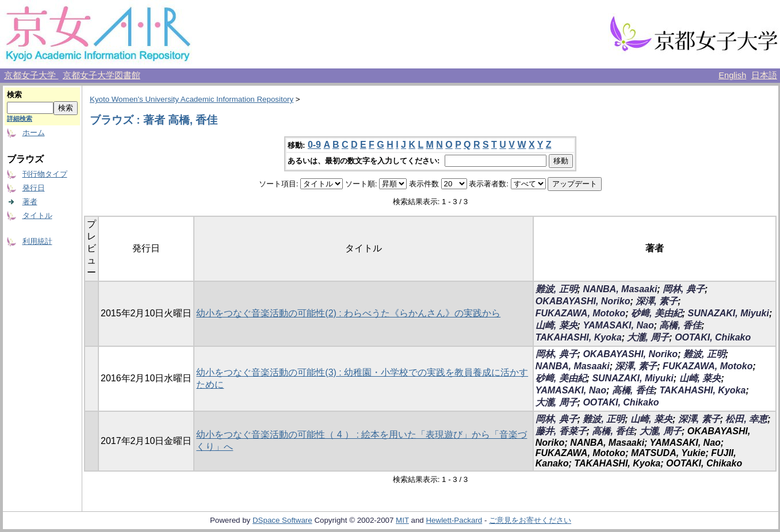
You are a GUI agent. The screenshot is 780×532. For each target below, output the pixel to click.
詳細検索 (20, 118)
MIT (402, 520)
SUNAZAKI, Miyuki (729, 313)
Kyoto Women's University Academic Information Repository (192, 99)
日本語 (764, 75)
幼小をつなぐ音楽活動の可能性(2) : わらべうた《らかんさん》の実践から (348, 313)
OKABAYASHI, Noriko (583, 301)
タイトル (37, 215)
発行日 (34, 188)
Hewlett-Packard (454, 520)
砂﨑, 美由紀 (657, 313)
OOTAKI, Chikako (713, 337)
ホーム (34, 133)
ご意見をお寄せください (530, 520)
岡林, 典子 (684, 289)
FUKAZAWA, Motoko (580, 313)
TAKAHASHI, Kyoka (579, 337)
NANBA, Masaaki (620, 289)
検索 (14, 95)
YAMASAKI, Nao (618, 325)
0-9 (314, 145)
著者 (30, 202)
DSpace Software (282, 520)
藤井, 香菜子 (561, 431)
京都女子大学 (31, 75)
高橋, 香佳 (680, 325)
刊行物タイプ (45, 174)
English (732, 75)
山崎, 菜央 (557, 325)
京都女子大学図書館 (102, 75)
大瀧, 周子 (648, 337)
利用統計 (37, 241)
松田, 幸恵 (746, 419)
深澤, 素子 (657, 301)
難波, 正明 (557, 289)
